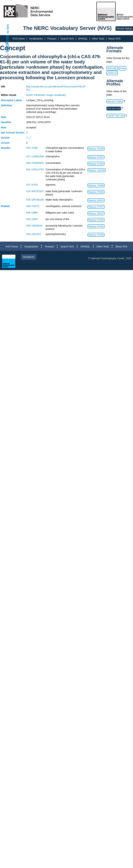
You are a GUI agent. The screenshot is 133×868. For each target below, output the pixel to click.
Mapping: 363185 (96, 149)
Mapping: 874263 (96, 164)
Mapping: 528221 (96, 200)
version (5, 143)
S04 (28, 234)
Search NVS (67, 39)
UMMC (35, 213)
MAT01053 (38, 191)
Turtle (122, 68)
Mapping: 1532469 (97, 170)
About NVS (114, 39)
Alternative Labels (11, 100)
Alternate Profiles (115, 101)
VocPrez (7, 44)
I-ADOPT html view (116, 116)
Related (5, 206)
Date (3, 117)
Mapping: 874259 (96, 235)
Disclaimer (29, 257)
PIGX (35, 185)
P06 (28, 213)
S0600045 (38, 163)
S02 (28, 219)
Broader (6, 148)
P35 (28, 200)
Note (4, 127)
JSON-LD (112, 73)
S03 (28, 206)
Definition (7, 105)
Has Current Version (13, 133)
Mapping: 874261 (96, 226)
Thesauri (52, 39)
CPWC (35, 148)
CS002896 (38, 157)
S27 (28, 157)
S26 (28, 191)
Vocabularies (36, 39)
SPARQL (83, 39)
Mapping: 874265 (96, 192)
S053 (35, 219)
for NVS (8, 29)
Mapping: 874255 (96, 220)
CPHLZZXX (38, 170)
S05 (28, 226)
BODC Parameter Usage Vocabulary (46, 95)
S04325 (36, 234)
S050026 (37, 226)
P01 (28, 170)
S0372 (36, 206)
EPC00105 (38, 200)
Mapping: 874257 (96, 207)
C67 (28, 185)
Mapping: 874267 (96, 157)
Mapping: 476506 (96, 185)
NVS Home (19, 39)
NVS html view (114, 109)
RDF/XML (112, 68)
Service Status (124, 28)
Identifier (6, 122)
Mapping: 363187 (96, 213)
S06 (28, 163)
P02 (28, 148)
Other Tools (98, 39)
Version (5, 138)
